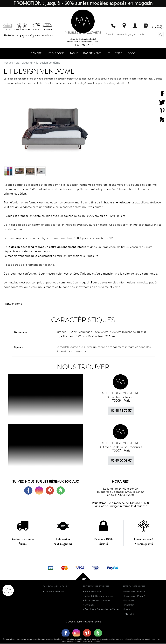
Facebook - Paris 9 (135, 592)
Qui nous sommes (55, 592)
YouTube (129, 614)
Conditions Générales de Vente (102, 610)
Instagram (130, 601)
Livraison (89, 606)
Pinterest (129, 606)
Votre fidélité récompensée (99, 597)
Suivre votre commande (98, 601)
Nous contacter (93, 592)
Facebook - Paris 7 (135, 597)
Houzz (128, 610)
